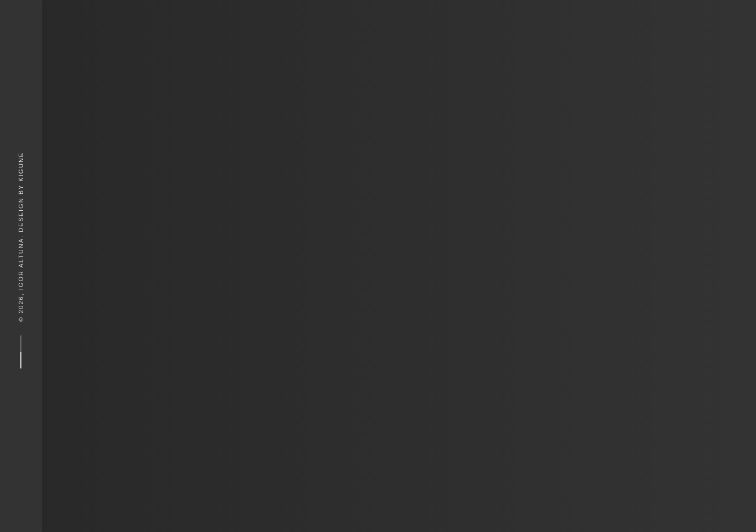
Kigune (21, 166)
